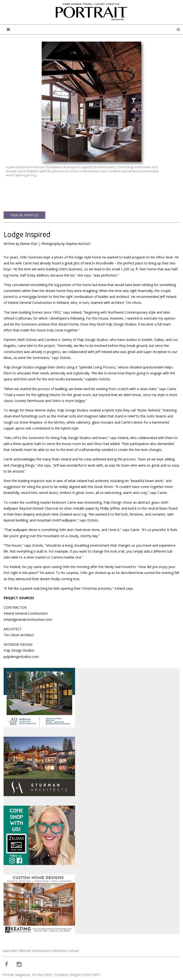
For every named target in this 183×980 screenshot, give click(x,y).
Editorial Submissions (34, 926)
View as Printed (24, 190)
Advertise (59, 926)
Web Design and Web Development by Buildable (31, 973)
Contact (73, 926)
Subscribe (10, 926)
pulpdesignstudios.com (21, 632)
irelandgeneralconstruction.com (28, 595)
